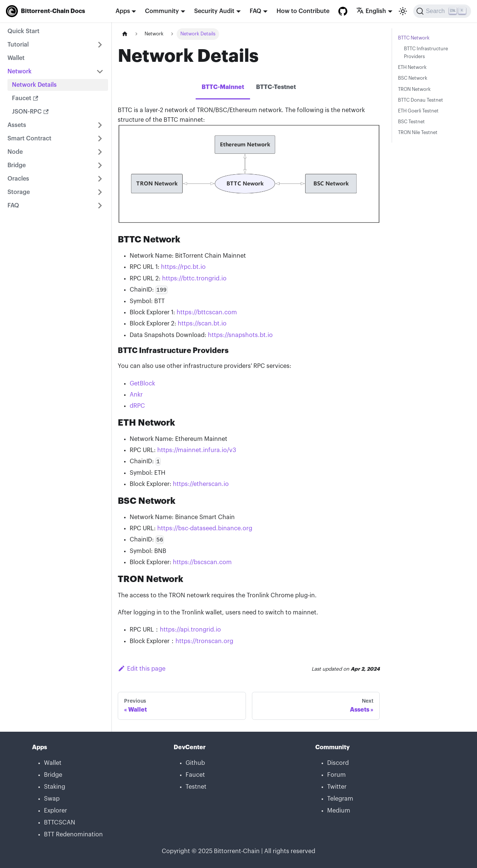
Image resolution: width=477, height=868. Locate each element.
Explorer (56, 811)
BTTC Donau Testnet (421, 100)
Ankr (136, 395)
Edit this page (142, 669)
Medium (339, 811)
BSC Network (413, 78)
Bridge (17, 165)
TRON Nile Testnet (418, 133)
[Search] (442, 11)
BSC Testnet (411, 122)
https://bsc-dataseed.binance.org (205, 528)
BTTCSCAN (60, 823)
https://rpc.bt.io (183, 267)
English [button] (371, 11)
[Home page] (125, 34)
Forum (337, 775)
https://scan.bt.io (202, 324)
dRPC (137, 406)
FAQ (13, 206)
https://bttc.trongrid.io (194, 279)
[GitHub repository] (343, 11)
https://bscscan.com (202, 562)
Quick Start (23, 31)
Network (20, 71)
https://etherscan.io (201, 484)
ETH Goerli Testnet (418, 111)
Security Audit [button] (214, 11)
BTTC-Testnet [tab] (276, 87)
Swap (52, 799)
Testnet (196, 787)
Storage (19, 192)
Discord (338, 763)
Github (195, 763)
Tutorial (18, 45)
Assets (17, 125)
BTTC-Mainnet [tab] (223, 87)
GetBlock (142, 384)
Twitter (337, 787)
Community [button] (162, 11)
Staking (55, 787)
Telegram (340, 799)
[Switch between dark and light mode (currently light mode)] (403, 11)
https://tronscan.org (204, 641)
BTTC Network (414, 38)
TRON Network (414, 89)
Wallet (16, 58)
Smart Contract (29, 139)
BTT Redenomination (73, 834)
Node (15, 152)
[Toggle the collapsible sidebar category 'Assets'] (100, 125)
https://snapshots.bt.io (240, 335)
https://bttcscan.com (207, 312)
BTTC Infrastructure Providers (426, 53)
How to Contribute (303, 11)
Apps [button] (123, 11)
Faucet (25, 98)
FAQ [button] (255, 11)
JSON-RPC (30, 112)
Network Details (34, 85)
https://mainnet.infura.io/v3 (197, 450)
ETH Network (412, 67)
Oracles (18, 179)
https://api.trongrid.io (190, 630)
